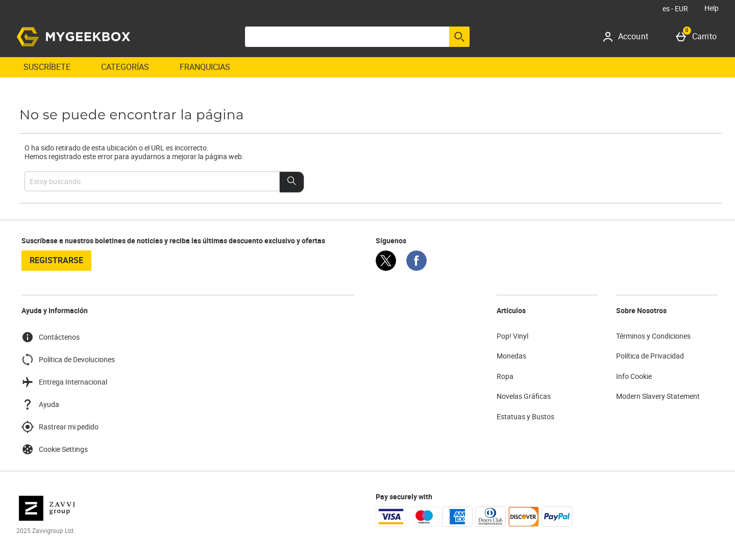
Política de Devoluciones (68, 360)
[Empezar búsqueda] (459, 37)
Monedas (511, 356)
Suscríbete (47, 67)
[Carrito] (698, 37)
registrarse (56, 260)
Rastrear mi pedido (60, 427)
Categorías (125, 67)
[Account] (629, 37)
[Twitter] (386, 268)
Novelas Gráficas (524, 396)
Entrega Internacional (64, 382)
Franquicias (205, 67)
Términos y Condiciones (653, 336)
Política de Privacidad (650, 356)
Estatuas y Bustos (525, 416)
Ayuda (40, 404)
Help (712, 8)
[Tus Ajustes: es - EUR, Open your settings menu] (669, 8)
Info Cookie (634, 376)
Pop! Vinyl (512, 336)
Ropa (505, 376)
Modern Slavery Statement (658, 396)
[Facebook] (416, 268)
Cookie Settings (55, 449)
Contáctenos (51, 337)
